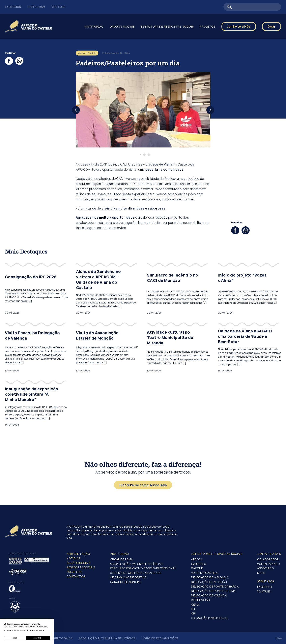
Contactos (76, 576)
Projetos (208, 26)
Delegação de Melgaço (210, 577)
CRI (193, 613)
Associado (265, 568)
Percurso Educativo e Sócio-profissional (143, 568)
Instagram (36, 7)
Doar (272, 26)
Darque (197, 568)
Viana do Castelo (205, 573)
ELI (193, 609)
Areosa (197, 559)
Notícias (73, 558)
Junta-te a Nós (239, 26)
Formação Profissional (210, 618)
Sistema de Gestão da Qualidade (136, 573)
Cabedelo (199, 564)
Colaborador (268, 559)
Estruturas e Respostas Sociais (167, 26)
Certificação (16, 583)
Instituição (94, 26)
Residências (200, 600)
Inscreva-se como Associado (143, 485)
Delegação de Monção (209, 582)
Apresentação (78, 554)
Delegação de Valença (209, 595)
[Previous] (76, 110)
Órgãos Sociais (78, 563)
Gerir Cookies (61, 638)
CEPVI (195, 604)
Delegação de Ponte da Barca (215, 586)
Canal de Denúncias (126, 582)
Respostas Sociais (81, 567)
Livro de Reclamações (160, 638)
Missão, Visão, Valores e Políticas (136, 564)
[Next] (210, 110)
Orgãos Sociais (122, 26)
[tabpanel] (143, 110)
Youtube (59, 7)
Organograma (121, 559)
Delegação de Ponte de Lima (213, 591)
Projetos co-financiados (23, 554)
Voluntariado (268, 564)
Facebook (13, 7)
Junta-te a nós (269, 554)
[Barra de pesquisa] (252, 7)
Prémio (12, 598)
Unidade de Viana (159, 164)
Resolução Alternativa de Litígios (107, 638)
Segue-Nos (266, 581)
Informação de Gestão (128, 577)
